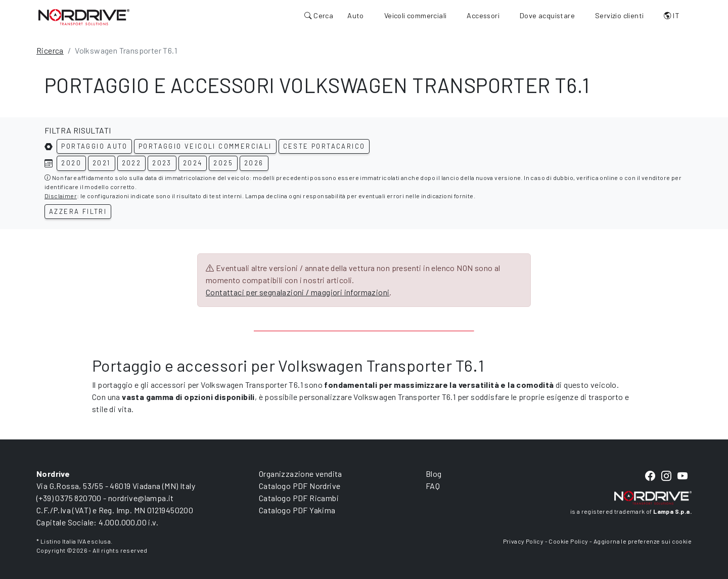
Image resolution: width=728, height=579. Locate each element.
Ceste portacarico (324, 146)
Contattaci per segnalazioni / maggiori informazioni (298, 292)
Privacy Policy (524, 541)
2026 (254, 163)
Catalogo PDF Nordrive (300, 486)
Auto (356, 15)
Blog (434, 474)
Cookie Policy (568, 541)
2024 (193, 163)
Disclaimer (61, 196)
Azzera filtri (78, 211)
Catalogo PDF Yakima (297, 510)
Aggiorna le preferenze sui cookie (643, 541)
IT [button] (672, 15)
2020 (71, 163)
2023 (162, 163)
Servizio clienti (619, 15)
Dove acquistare (547, 15)
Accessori (483, 15)
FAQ (433, 486)
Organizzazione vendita (301, 474)
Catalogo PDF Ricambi (299, 498)
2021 (102, 163)
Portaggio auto (94, 146)
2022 (132, 163)
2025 (223, 163)
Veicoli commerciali (416, 15)
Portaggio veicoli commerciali (205, 146)
